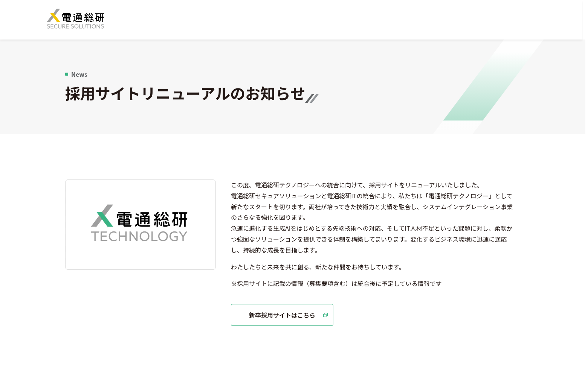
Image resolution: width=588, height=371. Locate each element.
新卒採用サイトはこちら (291, 317)
